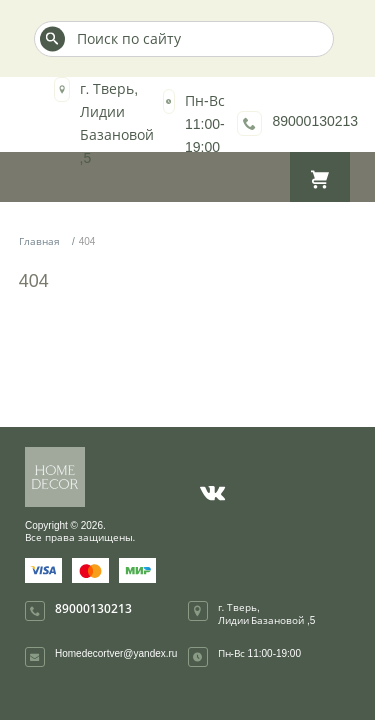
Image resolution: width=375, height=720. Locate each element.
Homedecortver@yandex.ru (116, 653)
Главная (39, 241)
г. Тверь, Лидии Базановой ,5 (267, 613)
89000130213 (315, 120)
